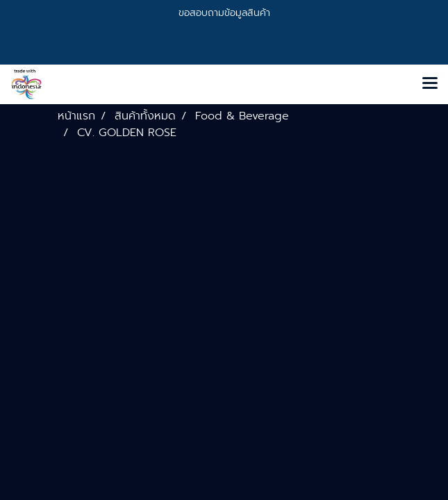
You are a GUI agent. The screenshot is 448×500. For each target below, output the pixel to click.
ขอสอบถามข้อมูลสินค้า (224, 13)
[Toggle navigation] (430, 84)
